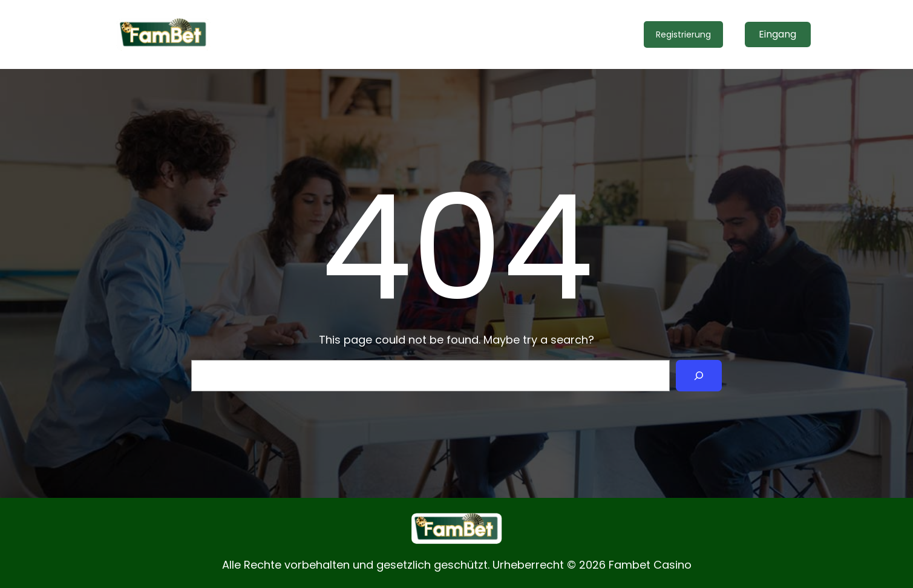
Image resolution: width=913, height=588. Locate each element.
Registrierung (683, 34)
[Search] (699, 376)
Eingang (777, 34)
